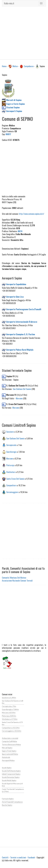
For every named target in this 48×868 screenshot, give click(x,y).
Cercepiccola (11, 445)
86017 (8, 134)
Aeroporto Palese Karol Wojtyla (20, 350)
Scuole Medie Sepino (9, 780)
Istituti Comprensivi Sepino (11, 774)
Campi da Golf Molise (9, 741)
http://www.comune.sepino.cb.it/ (32, 214)
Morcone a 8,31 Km (9, 713)
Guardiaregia (11, 452)
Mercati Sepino (7, 748)
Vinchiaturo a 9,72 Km (10, 719)
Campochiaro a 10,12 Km (11, 728)
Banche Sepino (7, 805)
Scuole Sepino (7, 768)
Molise (15, 66)
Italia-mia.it (9, 3)
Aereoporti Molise (8, 761)
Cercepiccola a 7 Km (9, 706)
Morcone (19, 398)
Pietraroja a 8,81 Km (9, 716)
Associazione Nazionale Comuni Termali (17, 581)
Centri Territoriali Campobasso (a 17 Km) (13, 790)
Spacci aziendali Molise (10, 754)
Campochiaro (11, 485)
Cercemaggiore (12, 492)
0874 (20, 231)
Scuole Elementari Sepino (11, 777)
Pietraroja (10, 465)
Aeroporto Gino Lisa (15, 297)
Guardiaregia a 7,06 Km (10, 710)
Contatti (5, 857)
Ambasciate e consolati (10, 738)
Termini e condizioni (18, 857)
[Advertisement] (24, 33)
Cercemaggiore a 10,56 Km (12, 731)
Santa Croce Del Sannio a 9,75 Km (12, 724)
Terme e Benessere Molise (11, 745)
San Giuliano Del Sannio (22, 389)
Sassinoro (10, 432)
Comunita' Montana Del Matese (14, 578)
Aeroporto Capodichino (16, 284)
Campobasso (29, 66)
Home (4, 66)
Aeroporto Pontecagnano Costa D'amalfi (24, 309)
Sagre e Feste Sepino (9, 751)
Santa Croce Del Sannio (15, 479)
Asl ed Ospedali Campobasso (12, 802)
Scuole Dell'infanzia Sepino (11, 771)
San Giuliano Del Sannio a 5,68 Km (12, 702)
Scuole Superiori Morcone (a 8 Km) (12, 785)
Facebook (31, 857)
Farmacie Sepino (8, 799)
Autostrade (6, 757)
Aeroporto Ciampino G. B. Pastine (21, 334)
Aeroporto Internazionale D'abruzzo (22, 322)
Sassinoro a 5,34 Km (9, 698)
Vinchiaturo (11, 472)
